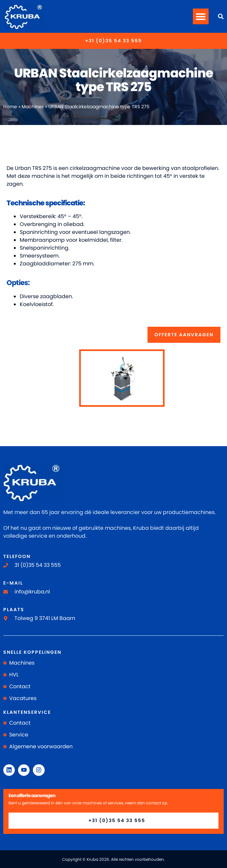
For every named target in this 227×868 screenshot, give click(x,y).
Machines (33, 107)
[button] (201, 16)
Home (10, 107)
